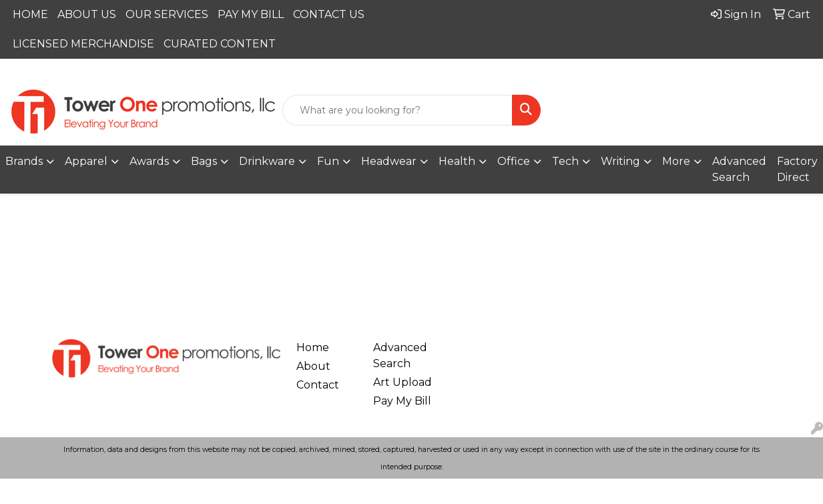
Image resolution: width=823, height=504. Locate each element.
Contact (318, 385)
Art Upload (402, 382)
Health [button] (457, 161)
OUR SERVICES (167, 14)
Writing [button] (620, 161)
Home (313, 347)
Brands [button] (24, 161)
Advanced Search (739, 169)
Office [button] (514, 161)
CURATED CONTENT (220, 44)
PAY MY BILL (251, 14)
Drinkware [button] (267, 161)
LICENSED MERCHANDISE (83, 44)
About (313, 366)
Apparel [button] (86, 161)
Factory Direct (797, 169)
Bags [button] (204, 161)
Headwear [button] (389, 161)
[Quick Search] (397, 110)
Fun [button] (328, 161)
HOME (30, 14)
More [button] (676, 161)
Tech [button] (565, 161)
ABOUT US (87, 14)
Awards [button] (149, 161)
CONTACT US (329, 14)
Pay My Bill (402, 401)
